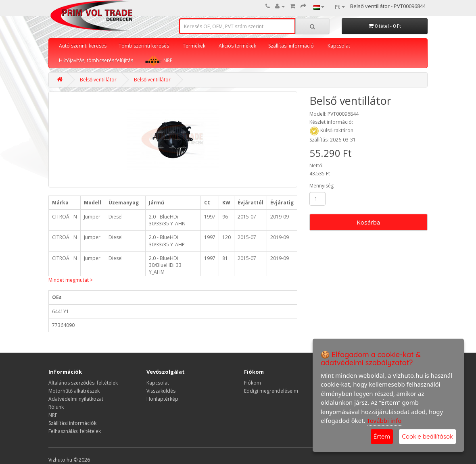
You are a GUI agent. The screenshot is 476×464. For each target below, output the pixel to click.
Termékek (194, 46)
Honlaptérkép (162, 399)
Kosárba (368, 222)
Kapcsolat (339, 46)
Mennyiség (322, 186)
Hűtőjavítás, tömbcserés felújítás (96, 60)
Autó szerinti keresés (83, 46)
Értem (382, 436)
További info (384, 420)
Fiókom (253, 383)
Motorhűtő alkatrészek (74, 391)
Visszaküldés (161, 391)
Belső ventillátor (98, 80)
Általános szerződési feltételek (83, 383)
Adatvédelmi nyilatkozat (76, 399)
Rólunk (56, 407)
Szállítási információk (72, 423)
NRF (159, 60)
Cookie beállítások (427, 436)
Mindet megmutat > (71, 280)
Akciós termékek (237, 46)
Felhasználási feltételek (75, 431)
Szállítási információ (291, 46)
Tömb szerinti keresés (144, 46)
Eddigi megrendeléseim (271, 391)
